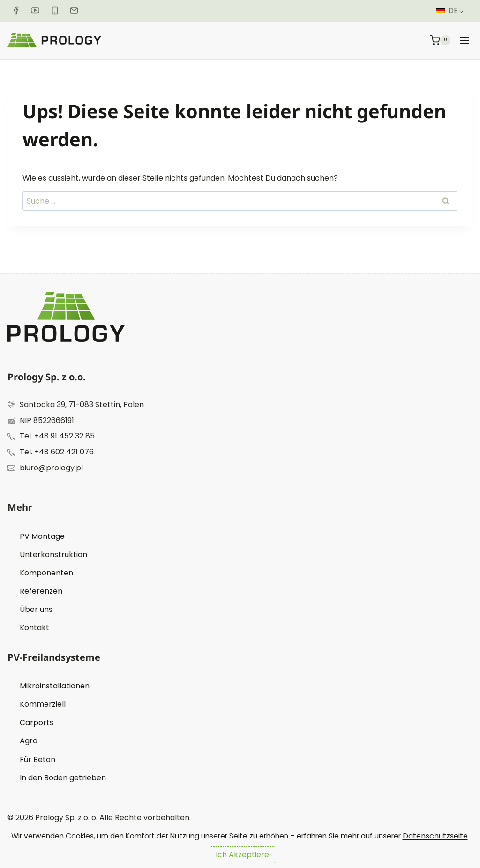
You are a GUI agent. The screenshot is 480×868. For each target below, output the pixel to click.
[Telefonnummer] (56, 11)
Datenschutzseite (40, 836)
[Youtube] (36, 11)
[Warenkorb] (440, 40)
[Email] (76, 11)
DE (447, 11)
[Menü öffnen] (465, 40)
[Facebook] (16, 11)
